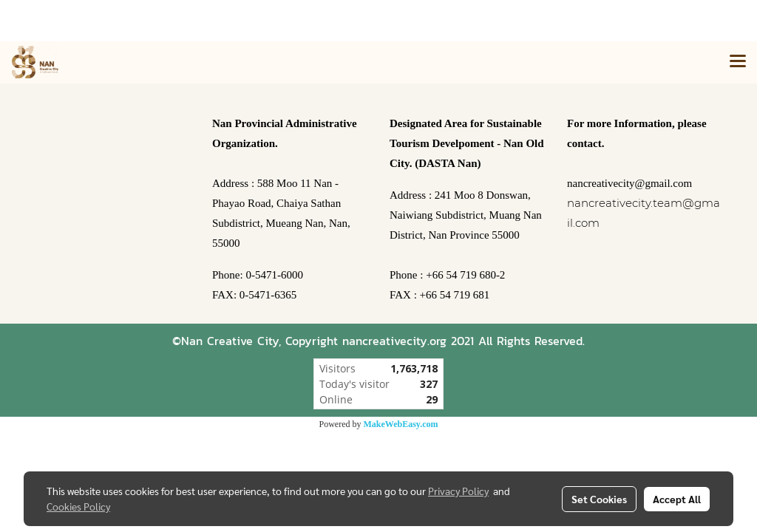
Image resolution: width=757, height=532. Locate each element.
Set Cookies (599, 499)
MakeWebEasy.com (401, 424)
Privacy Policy (458, 491)
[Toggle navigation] (738, 62)
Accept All (677, 499)
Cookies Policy (78, 506)
